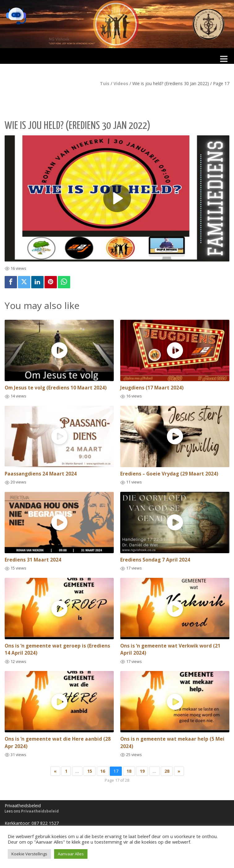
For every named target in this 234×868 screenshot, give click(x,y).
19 (142, 771)
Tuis (105, 83)
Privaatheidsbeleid (40, 811)
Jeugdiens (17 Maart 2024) (152, 388)
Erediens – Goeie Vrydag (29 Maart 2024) (169, 474)
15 (90, 771)
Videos (121, 83)
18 (129, 771)
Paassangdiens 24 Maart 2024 (41, 474)
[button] (16, 16)
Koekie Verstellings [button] (29, 854)
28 (167, 771)
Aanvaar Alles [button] (71, 854)
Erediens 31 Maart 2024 (33, 560)
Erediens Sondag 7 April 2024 (155, 560)
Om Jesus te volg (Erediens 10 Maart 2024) (56, 388)
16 (103, 771)
